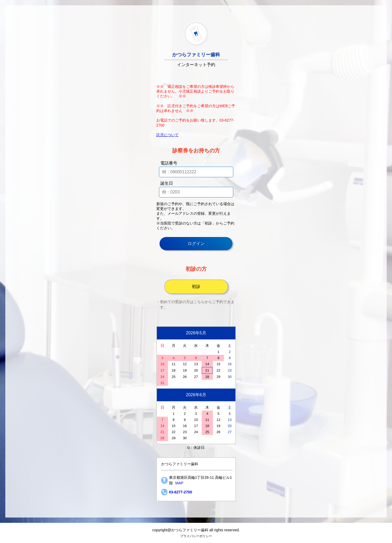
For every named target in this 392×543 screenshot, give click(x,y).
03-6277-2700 (181, 492)
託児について (167, 135)
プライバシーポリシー (196, 536)
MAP (179, 483)
